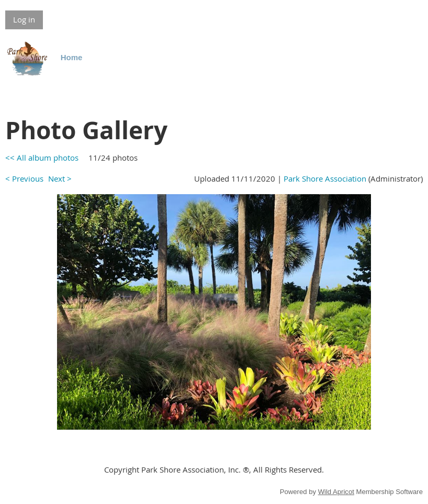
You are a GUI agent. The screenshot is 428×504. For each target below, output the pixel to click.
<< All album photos (42, 158)
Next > (60, 178)
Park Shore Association (325, 178)
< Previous (24, 178)
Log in (24, 19)
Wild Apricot (336, 492)
